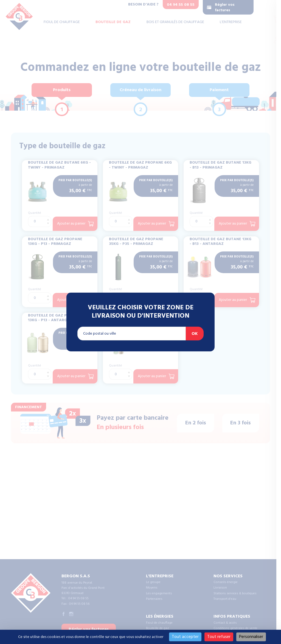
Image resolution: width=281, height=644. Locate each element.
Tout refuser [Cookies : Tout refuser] (219, 637)
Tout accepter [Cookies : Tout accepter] (185, 637)
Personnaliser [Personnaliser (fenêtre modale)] (251, 637)
